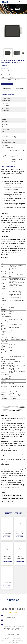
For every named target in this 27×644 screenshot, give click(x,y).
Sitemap (17, 635)
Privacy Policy (11, 635)
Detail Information (7, 89)
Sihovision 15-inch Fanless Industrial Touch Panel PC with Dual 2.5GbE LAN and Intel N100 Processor (20, 533)
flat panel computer (8, 502)
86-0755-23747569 (9, 617)
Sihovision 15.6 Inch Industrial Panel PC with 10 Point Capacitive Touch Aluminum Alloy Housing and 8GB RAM (7, 557)
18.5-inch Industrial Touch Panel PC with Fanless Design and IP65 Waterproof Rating (20, 557)
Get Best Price (7, 84)
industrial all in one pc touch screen (12, 499)
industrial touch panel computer (11, 495)
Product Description (20, 89)
